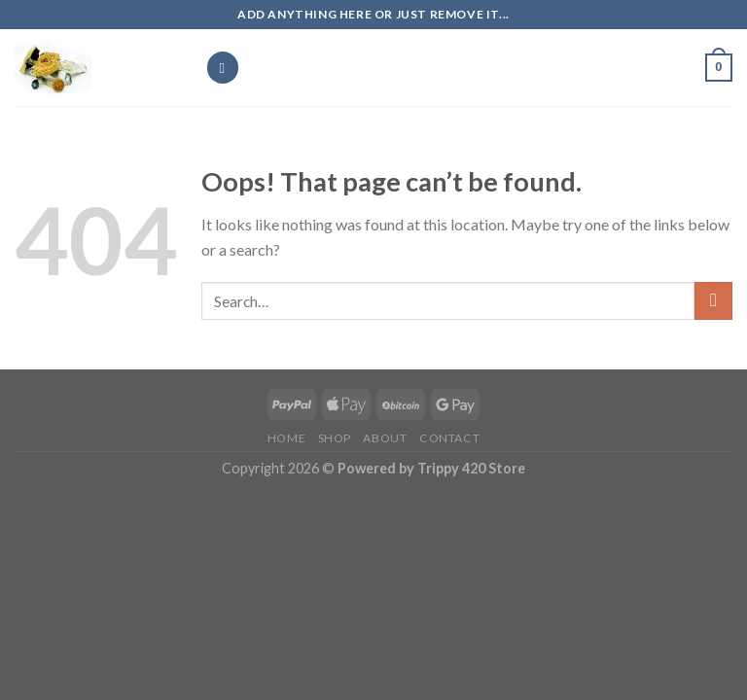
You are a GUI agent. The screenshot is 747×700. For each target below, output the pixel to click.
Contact (449, 438)
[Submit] (713, 301)
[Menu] (223, 68)
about (385, 438)
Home (286, 438)
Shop (335, 438)
